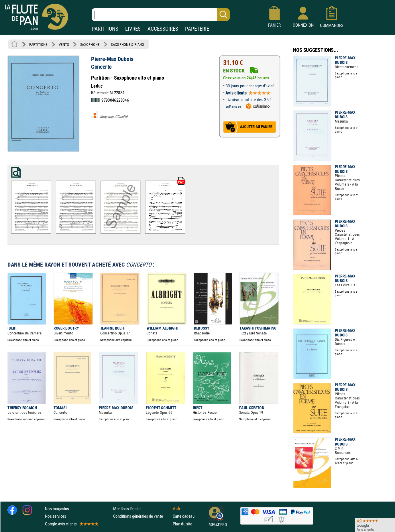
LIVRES (133, 29)
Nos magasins (57, 509)
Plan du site (182, 524)
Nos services (55, 516)
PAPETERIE (197, 29)
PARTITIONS (105, 29)
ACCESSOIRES (163, 29)
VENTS (64, 44)
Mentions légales (127, 509)
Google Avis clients (71, 524)
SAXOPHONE (90, 44)
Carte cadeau (184, 516)
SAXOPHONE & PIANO (127, 44)
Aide (177, 509)
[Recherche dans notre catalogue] (161, 15)
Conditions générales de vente (142, 516)
